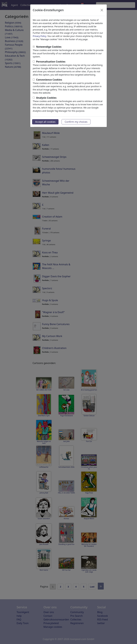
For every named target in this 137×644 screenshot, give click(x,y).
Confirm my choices (76, 122)
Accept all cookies (45, 122)
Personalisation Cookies (51, 62)
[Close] (102, 10)
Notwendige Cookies (49, 47)
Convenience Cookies (49, 80)
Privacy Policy (39, 36)
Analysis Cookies (46, 98)
